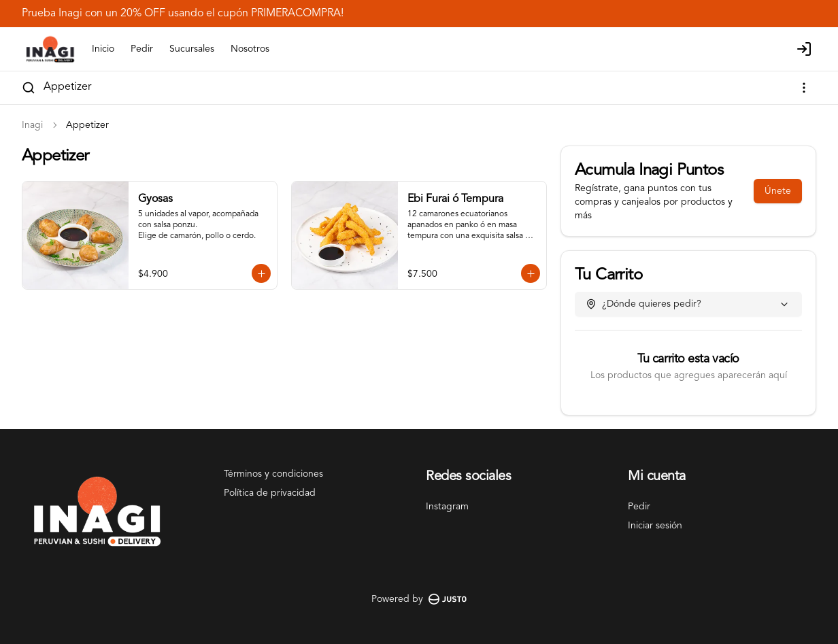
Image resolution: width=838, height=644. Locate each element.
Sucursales (192, 49)
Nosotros (250, 49)
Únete (778, 191)
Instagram (447, 507)
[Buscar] (29, 88)
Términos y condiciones (273, 474)
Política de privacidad (270, 493)
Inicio (103, 49)
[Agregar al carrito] (261, 273)
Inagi (32, 125)
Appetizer (67, 87)
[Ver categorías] (804, 88)
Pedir (142, 49)
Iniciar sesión (655, 526)
